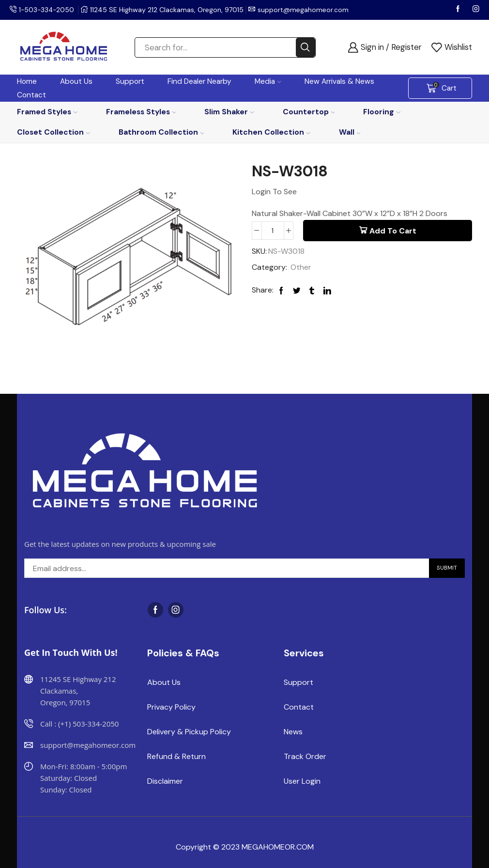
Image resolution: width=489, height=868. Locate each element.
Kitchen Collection (271, 132)
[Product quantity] (273, 231)
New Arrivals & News (339, 81)
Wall (350, 132)
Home (27, 81)
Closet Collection (53, 132)
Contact (31, 95)
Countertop (309, 112)
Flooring (382, 112)
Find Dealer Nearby (199, 81)
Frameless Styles (141, 112)
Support (130, 81)
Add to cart (393, 231)
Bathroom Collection (161, 132)
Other (301, 267)
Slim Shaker (229, 112)
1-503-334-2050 (47, 10)
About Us (76, 81)
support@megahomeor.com (305, 10)
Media (268, 81)
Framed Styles (47, 112)
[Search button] (306, 47)
